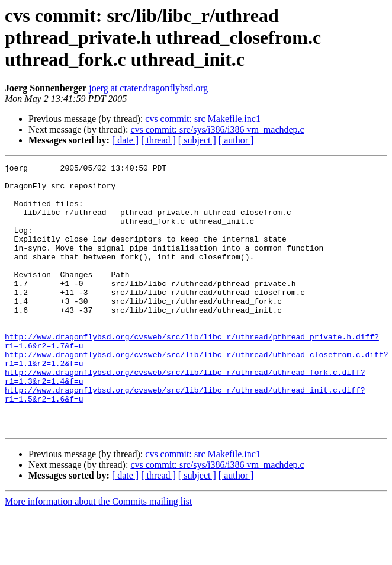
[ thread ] (158, 140)
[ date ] (125, 140)
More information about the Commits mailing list (98, 555)
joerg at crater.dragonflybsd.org (148, 88)
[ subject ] (197, 140)
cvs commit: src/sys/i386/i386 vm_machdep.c (217, 129)
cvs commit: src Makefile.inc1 (203, 119)
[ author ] (236, 140)
